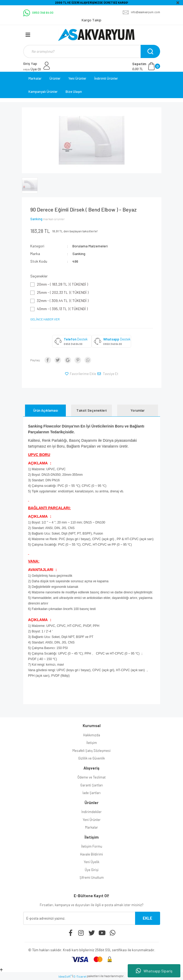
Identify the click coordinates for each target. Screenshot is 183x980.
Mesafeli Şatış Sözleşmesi (91, 751)
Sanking (36, 219)
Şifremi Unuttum (92, 877)
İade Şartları (91, 793)
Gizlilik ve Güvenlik (91, 758)
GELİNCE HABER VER (45, 319)
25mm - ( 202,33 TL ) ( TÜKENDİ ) (63, 292)
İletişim (92, 743)
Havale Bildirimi (91, 854)
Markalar (35, 78)
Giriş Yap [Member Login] (30, 63)
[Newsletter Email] (79, 918)
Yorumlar (138, 410)
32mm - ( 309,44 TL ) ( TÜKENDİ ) (63, 301)
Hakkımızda (92, 735)
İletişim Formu (92, 846)
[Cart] (146, 66)
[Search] (91, 51)
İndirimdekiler (91, 812)
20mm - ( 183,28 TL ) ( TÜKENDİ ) (62, 284)
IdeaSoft (65, 976)
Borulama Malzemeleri (90, 246)
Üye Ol (32, 69)
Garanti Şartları (92, 785)
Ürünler (55, 78)
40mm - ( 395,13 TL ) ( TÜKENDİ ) (62, 309)
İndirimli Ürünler (106, 78)
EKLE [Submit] (147, 918)
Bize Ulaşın (74, 92)
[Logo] (96, 35)
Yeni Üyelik (91, 862)
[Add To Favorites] (81, 374)
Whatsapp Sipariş (154, 971)
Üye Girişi (92, 870)
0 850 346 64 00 (73, 344)
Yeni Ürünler (77, 78)
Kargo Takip (91, 20)
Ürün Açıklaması (46, 410)
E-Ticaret (80, 976)
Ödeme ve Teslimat (91, 777)
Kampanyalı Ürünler (43, 92)
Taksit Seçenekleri (91, 410)
